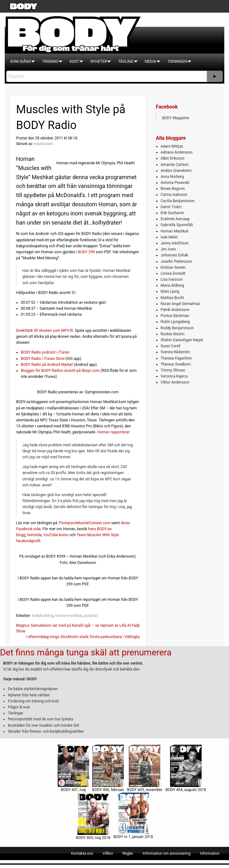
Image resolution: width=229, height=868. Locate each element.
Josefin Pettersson (176, 261)
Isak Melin (169, 237)
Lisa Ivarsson (172, 279)
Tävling (126, 62)
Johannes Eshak (175, 255)
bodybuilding (43, 616)
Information (210, 853)
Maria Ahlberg (172, 285)
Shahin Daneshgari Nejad (182, 340)
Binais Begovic (173, 189)
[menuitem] (21, 62)
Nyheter (99, 62)
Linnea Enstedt (173, 273)
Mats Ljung (170, 291)
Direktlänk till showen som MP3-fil (45, 331)
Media (151, 62)
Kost (74, 62)
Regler (128, 853)
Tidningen (177, 62)
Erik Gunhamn (172, 213)
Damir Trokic (171, 207)
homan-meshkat (69, 616)
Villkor (108, 853)
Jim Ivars (168, 249)
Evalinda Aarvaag (175, 219)
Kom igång (21, 62)
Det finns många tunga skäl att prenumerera (86, 652)
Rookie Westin (173, 334)
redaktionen (43, 144)
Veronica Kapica (174, 376)
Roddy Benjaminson (177, 328)
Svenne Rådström (175, 352)
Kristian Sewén (173, 267)
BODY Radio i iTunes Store (43, 359)
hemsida (34, 535)
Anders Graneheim (176, 171)
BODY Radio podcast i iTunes (45, 352)
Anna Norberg (172, 177)
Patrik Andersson (175, 310)
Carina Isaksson (174, 195)
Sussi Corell (171, 346)
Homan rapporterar (113, 432)
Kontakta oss (82, 853)
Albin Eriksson (173, 158)
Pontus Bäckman (175, 316)
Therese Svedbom (176, 364)
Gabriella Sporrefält (177, 225)
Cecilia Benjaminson (178, 201)
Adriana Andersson (177, 152)
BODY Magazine (176, 118)
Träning (50, 62)
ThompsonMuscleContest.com (84, 523)
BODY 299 (86, 252)
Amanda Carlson (175, 165)
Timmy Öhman (173, 370)
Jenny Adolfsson (175, 243)
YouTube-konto (56, 535)
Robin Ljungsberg (175, 322)
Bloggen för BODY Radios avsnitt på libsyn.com (60, 371)
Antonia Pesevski (175, 183)
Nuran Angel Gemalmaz (180, 304)
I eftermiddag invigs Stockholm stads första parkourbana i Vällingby (83, 637)
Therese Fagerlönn (176, 358)
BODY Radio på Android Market (47, 365)
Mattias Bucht (172, 298)
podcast (91, 616)
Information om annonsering (167, 853)
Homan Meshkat (175, 231)
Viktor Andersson (175, 382)
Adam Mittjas (172, 146)
